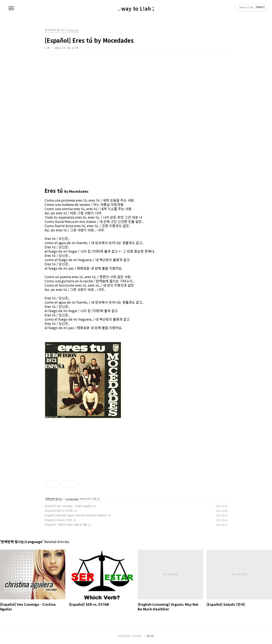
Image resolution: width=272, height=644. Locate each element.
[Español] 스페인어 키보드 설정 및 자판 (66, 524)
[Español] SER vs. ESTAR (59, 510)
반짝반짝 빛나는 (54, 499)
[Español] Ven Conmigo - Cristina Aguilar (68, 506)
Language (72, 499)
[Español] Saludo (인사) (58, 520)
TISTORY (137, 636)
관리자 (150, 636)
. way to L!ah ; (136, 8)
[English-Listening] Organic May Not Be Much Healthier (76, 515)
